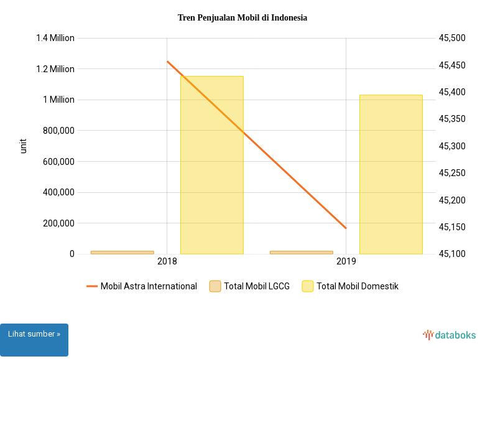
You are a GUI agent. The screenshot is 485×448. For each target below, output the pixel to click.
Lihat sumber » (34, 334)
